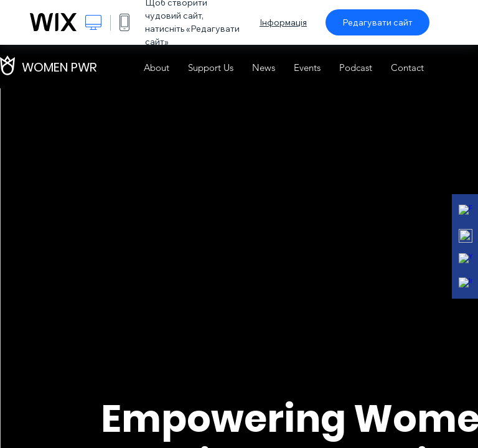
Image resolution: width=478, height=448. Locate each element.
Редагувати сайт (377, 22)
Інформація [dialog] (283, 22)
